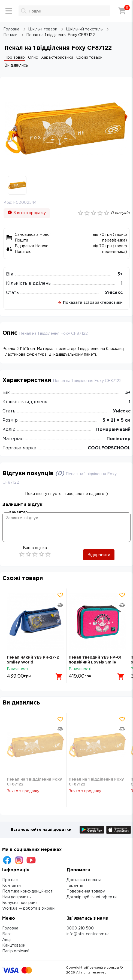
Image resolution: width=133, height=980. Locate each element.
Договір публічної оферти (92, 897)
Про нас (10, 880)
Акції (7, 940)
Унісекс (114, 293)
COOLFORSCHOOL (109, 448)
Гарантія (75, 886)
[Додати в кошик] (59, 677)
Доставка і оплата (84, 880)
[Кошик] (122, 11)
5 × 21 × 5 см (117, 420)
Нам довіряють (16, 897)
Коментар (18, 512)
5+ (120, 274)
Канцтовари (14, 945)
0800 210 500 (80, 928)
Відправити (99, 555)
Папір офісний (16, 951)
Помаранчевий (113, 430)
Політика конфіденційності (28, 891)
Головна (10, 928)
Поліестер (119, 439)
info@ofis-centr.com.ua (88, 934)
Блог (7, 934)
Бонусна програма (20, 903)
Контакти (11, 886)
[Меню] (9, 11)
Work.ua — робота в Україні (29, 909)
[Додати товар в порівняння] (60, 605)
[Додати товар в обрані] (60, 595)
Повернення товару (86, 891)
